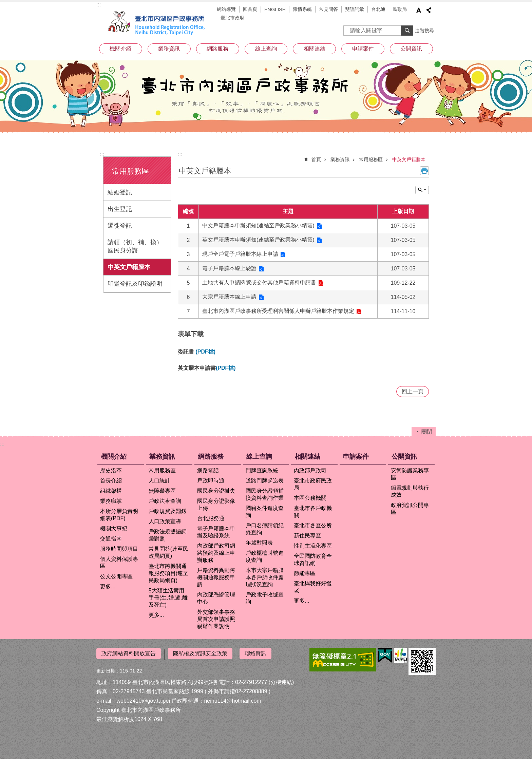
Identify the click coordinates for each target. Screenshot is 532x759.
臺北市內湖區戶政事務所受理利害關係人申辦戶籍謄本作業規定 (278, 311)
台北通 (378, 9)
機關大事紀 (114, 528)
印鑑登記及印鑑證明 (135, 284)
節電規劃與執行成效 (410, 491)
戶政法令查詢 (165, 501)
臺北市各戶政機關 (313, 512)
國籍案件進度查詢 (265, 512)
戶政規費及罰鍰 (168, 511)
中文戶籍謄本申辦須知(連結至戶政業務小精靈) (258, 225)
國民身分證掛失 (216, 491)
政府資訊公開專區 (410, 509)
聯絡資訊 (255, 653)
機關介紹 (120, 49)
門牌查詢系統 (262, 470)
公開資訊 (411, 49)
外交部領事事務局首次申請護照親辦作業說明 (216, 619)
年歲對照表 (259, 543)
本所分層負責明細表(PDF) (119, 515)
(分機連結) (281, 680)
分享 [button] (429, 10)
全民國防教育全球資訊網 (313, 559)
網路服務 (217, 49)
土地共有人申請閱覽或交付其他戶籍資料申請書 (259, 282)
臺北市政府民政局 (313, 484)
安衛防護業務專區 (410, 474)
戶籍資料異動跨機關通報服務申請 (216, 577)
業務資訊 (169, 49)
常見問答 (328, 9)
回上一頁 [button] (413, 391)
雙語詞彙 (355, 9)
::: (99, 5)
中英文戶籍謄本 (129, 267)
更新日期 (106, 668)
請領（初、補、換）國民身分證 (135, 246)
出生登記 (120, 209)
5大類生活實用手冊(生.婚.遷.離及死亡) (168, 598)
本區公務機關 (310, 498)
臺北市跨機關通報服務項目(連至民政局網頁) (168, 573)
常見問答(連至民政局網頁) (168, 552)
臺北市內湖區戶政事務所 (157, 23)
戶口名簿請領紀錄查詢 (265, 529)
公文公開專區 (116, 576)
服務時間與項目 (119, 549)
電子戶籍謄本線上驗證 (229, 268)
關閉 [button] (422, 190)
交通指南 (111, 539)
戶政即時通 (211, 481)
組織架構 (111, 491)
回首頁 (250, 9)
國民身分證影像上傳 (216, 505)
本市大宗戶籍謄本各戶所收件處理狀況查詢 (265, 577)
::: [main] (180, 154)
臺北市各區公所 (313, 525)
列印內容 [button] (424, 171)
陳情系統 (302, 9)
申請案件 (363, 49)
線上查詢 (266, 49)
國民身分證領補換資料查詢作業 (265, 494)
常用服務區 (131, 171)
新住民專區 (307, 536)
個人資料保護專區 (119, 563)
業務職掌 (111, 501)
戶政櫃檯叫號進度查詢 (265, 556)
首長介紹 (111, 481)
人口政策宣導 (165, 521)
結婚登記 (120, 192)
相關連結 (315, 49)
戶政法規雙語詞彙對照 (168, 535)
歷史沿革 (111, 470)
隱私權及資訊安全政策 (200, 653)
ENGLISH (275, 10)
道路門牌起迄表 (265, 481)
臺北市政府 (232, 18)
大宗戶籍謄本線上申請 (229, 297)
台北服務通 (211, 518)
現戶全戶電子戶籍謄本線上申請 (240, 254)
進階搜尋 (424, 31)
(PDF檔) (205, 352)
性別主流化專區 (313, 546)
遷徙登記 (120, 226)
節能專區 (305, 573)
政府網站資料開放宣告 (129, 653)
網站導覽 (226, 9)
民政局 (400, 9)
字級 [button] (419, 10)
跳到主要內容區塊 (4, 4)
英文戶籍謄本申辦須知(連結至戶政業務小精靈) (258, 240)
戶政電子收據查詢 (265, 598)
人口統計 (159, 481)
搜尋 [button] (407, 31)
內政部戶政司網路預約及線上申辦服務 (216, 553)
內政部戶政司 (310, 470)
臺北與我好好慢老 (313, 587)
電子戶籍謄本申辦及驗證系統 (216, 532)
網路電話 (208, 470)
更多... (108, 586)
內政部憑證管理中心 (216, 598)
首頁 (316, 159)
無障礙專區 (162, 491)
